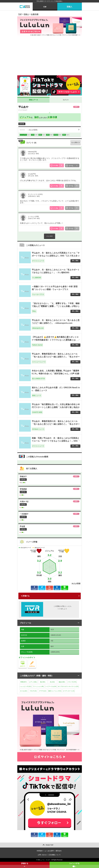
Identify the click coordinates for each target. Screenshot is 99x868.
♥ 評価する (25, 596)
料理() (24, 682)
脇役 (37, 117)
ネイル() (24, 691)
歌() (43, 682)
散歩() (62, 682)
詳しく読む (75, 261)
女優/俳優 (52, 117)
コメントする (74, 865)
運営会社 (59, 851)
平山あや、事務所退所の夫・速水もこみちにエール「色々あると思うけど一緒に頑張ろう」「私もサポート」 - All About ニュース (56, 424)
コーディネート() (69, 691)
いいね (59, 165)
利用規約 (40, 851)
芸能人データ (33, 100)
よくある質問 (49, 851)
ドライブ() (72, 682)
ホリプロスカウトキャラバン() (68, 686)
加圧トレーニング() (55, 691)
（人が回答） (29, 130)
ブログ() (33, 691)
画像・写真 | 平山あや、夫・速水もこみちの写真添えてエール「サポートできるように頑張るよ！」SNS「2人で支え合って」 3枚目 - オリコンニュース (55, 441)
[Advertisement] (50, 57)
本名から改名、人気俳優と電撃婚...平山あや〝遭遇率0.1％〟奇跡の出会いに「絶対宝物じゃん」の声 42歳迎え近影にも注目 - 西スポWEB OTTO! (55, 374)
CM (45, 7)
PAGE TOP (49, 845)
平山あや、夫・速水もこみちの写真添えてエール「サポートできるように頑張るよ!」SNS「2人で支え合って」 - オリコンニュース (56, 256)
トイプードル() (51, 686)
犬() (52, 682)
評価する (25, 865)
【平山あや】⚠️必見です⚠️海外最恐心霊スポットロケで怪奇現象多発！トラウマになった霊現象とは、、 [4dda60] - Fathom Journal (56, 340)
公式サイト (27, 660)
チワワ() (43, 691)
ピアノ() (33, 682)
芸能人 (69, 7)
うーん (74, 165)
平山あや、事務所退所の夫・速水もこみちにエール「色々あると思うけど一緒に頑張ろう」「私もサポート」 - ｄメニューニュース (56, 357)
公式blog (36, 660)
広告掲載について (55, 855)
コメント (66, 100)
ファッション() (38, 686)
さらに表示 (50, 236)
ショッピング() (26, 686)
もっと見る (75, 142)
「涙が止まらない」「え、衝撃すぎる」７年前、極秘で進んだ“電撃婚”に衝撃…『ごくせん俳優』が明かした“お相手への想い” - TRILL (56, 306)
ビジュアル (25, 117)
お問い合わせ (42, 855)
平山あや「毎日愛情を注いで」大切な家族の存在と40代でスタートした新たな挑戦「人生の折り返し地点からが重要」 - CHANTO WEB (56, 407)
